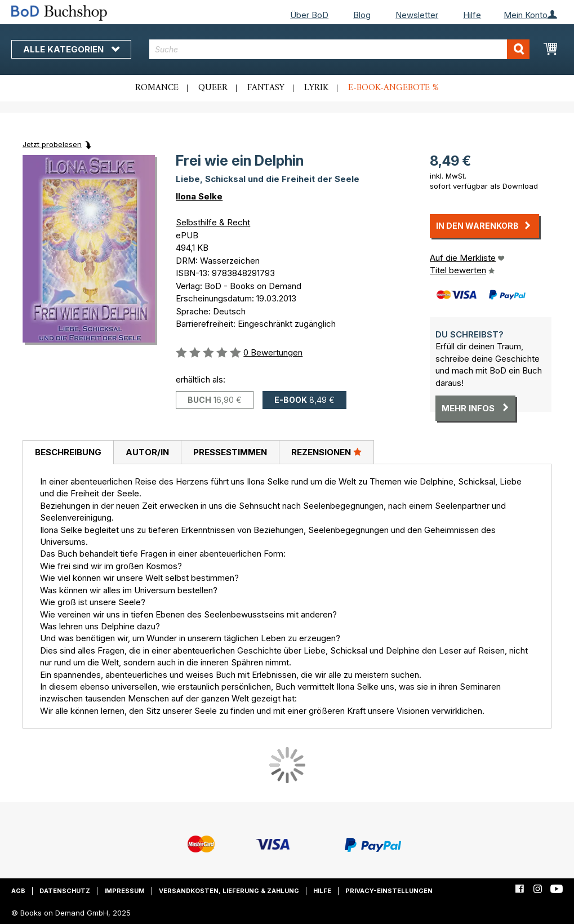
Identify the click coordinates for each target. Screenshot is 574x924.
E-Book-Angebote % (393, 88)
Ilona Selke (199, 196)
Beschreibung (68, 452)
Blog (362, 15)
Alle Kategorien (71, 49)
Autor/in (147, 452)
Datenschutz (65, 891)
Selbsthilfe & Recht (213, 222)
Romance (157, 88)
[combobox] (340, 49)
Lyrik (316, 88)
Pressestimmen (230, 452)
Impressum (124, 891)
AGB (18, 891)
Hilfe (472, 15)
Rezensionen (326, 452)
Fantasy (266, 88)
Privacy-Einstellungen (389, 891)
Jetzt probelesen (52, 144)
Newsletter (417, 15)
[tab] (68, 452)
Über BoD (309, 15)
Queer (213, 88)
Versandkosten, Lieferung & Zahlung (229, 891)
